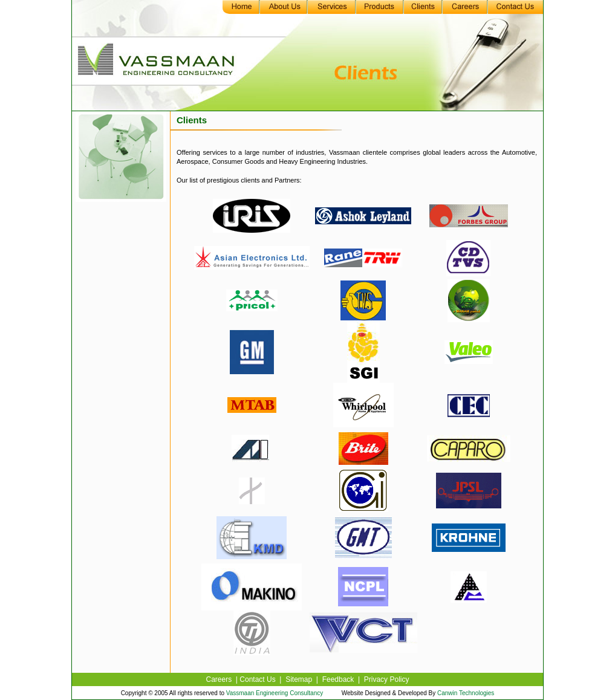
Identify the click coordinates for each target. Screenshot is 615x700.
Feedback (338, 679)
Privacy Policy (387, 679)
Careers (219, 679)
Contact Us (257, 679)
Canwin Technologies (465, 693)
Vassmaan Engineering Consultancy (275, 693)
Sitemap (299, 679)
